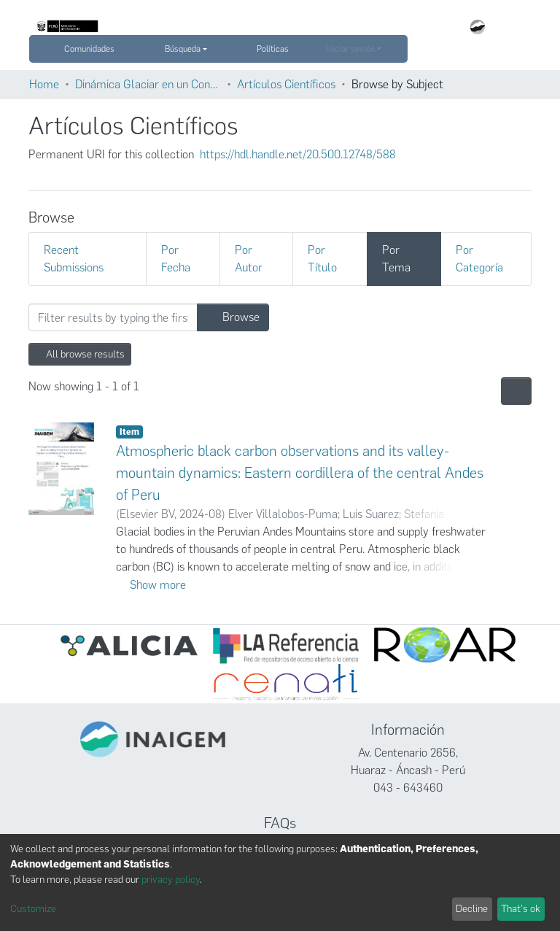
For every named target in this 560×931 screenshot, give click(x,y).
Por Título (322, 259)
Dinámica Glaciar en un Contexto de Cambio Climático (148, 84)
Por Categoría (479, 259)
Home (44, 84)
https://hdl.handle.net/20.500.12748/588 (298, 154)
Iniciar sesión (350, 49)
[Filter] (113, 317)
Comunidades (89, 49)
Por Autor (249, 259)
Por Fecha (176, 259)
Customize (33, 909)
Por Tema (396, 259)
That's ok (521, 909)
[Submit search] (40, 49)
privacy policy (171, 880)
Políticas (279, 49)
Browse (233, 317)
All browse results (80, 354)
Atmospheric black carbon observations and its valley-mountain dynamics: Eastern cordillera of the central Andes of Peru (300, 473)
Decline (472, 909)
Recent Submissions (74, 259)
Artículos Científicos (286, 84)
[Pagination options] (516, 391)
